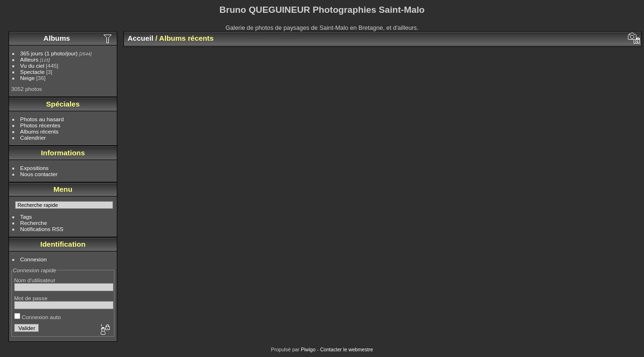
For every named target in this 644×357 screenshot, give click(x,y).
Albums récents (39, 131)
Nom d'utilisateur (35, 280)
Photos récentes (40, 125)
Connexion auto (38, 317)
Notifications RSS (42, 229)
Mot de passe (31, 298)
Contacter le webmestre (347, 349)
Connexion (34, 259)
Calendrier (33, 138)
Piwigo (308, 349)
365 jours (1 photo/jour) (49, 53)
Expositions (35, 168)
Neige (28, 78)
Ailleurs (30, 59)
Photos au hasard (42, 119)
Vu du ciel (32, 66)
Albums (57, 38)
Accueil (141, 38)
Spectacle (33, 72)
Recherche (34, 223)
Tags (26, 217)
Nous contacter (39, 174)
